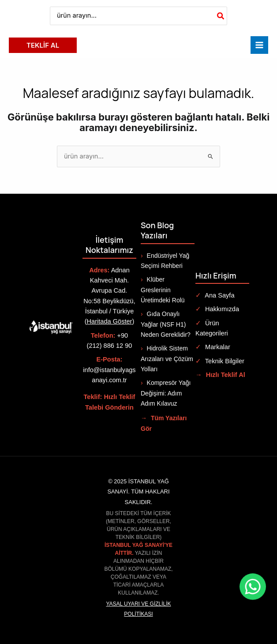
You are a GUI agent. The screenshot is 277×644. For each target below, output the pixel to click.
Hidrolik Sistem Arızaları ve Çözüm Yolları (167, 359)
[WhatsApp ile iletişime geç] (253, 587)
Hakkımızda (217, 309)
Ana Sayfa (215, 295)
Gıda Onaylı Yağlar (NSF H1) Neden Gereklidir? (166, 324)
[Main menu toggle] (259, 45)
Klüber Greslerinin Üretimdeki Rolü (163, 290)
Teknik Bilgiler (220, 361)
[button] (43, 45)
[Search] (221, 16)
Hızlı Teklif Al (220, 375)
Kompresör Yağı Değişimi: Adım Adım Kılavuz (166, 393)
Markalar (213, 347)
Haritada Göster (110, 321)
